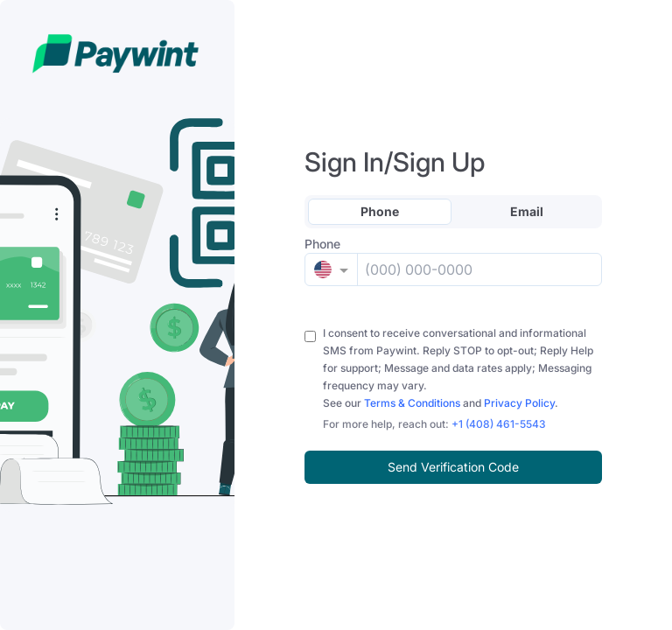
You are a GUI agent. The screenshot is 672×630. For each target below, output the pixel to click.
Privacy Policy (519, 403)
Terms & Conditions (412, 403)
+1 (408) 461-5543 (499, 424)
